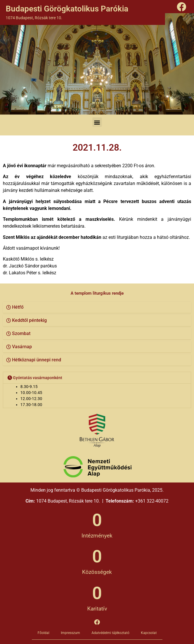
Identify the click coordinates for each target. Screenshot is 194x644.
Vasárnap (22, 347)
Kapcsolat (149, 633)
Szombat (21, 333)
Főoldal (43, 633)
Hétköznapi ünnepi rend (37, 360)
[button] (97, 122)
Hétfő (18, 307)
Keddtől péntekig (29, 320)
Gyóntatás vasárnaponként (38, 378)
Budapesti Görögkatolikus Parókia (67, 9)
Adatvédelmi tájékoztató (110, 633)
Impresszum (70, 633)
